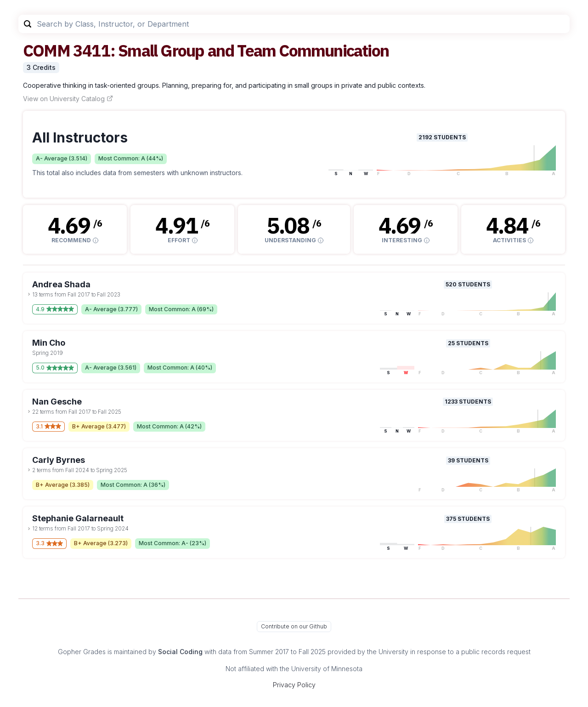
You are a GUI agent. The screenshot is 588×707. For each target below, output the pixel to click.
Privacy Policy (294, 685)
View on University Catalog (68, 99)
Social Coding (180, 652)
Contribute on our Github (294, 626)
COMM (46, 50)
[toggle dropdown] (29, 294)
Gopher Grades (82, 652)
